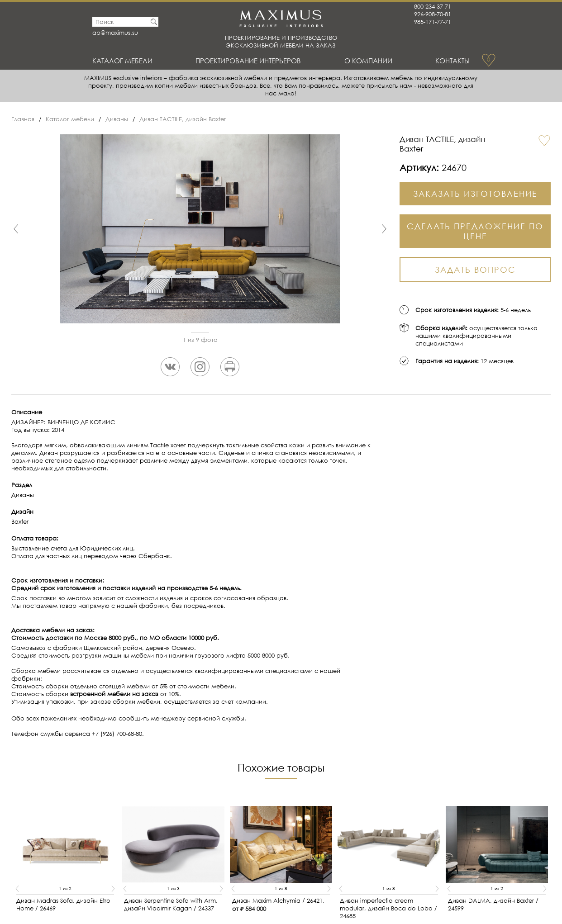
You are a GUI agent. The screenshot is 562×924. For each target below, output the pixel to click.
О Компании (368, 61)
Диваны (117, 119)
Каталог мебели (122, 61)
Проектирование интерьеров (248, 61)
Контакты (452, 61)
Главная (23, 119)
